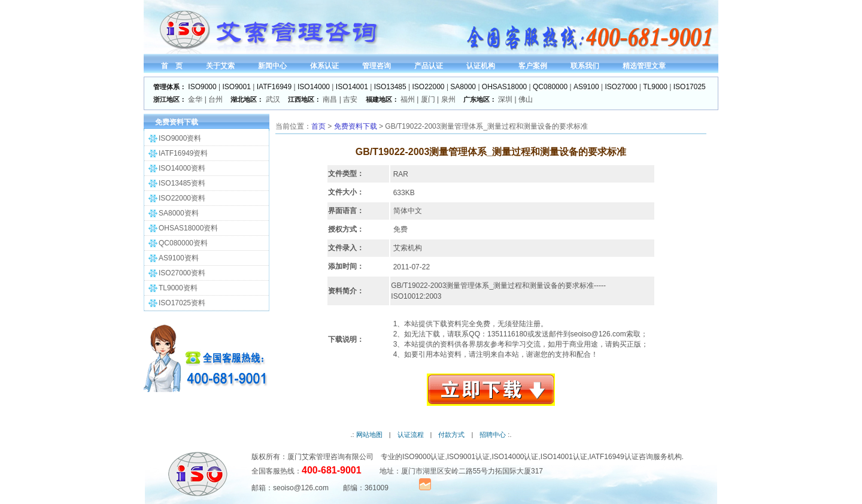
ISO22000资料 (182, 198)
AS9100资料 (179, 258)
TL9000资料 (178, 288)
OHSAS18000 (504, 87)
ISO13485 (390, 87)
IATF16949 (274, 87)
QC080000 (550, 87)
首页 (318, 126)
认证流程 (411, 435)
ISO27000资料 (182, 273)
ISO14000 (314, 87)
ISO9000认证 (424, 457)
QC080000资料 (183, 243)
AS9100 (586, 87)
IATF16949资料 (183, 153)
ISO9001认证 (468, 457)
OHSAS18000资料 (188, 228)
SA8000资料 (179, 213)
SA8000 (463, 87)
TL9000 (655, 87)
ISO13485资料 (182, 183)
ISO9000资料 (180, 138)
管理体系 (475, 286)
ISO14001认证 (564, 457)
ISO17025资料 (182, 303)
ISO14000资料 (182, 168)
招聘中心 (493, 435)
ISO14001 (352, 87)
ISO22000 (429, 87)
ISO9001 (237, 87)
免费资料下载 (356, 126)
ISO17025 (690, 87)
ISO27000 (621, 87)
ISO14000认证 (515, 457)
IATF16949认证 (614, 457)
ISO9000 (202, 87)
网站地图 (369, 435)
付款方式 (451, 435)
